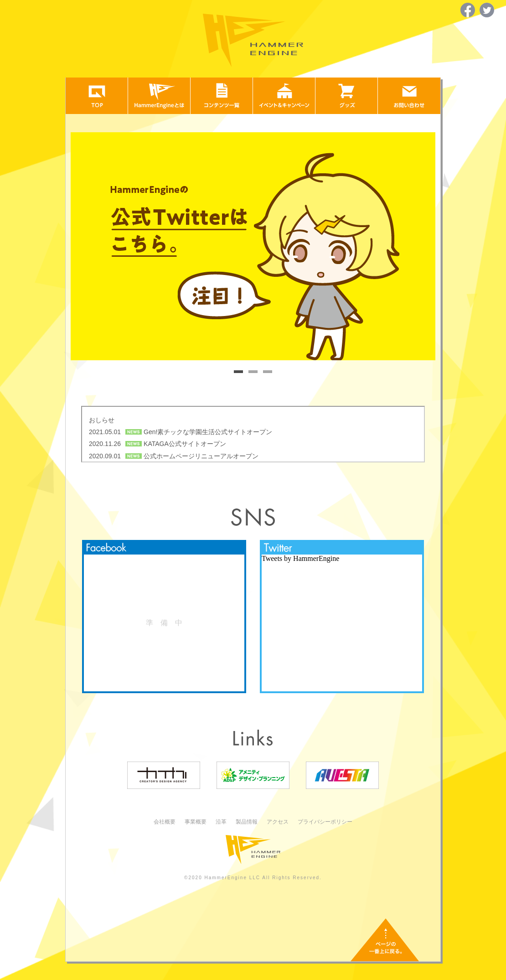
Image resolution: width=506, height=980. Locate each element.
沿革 (221, 822)
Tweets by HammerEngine (300, 558)
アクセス (278, 822)
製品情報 (247, 822)
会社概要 (165, 822)
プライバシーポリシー (325, 822)
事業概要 (196, 822)
